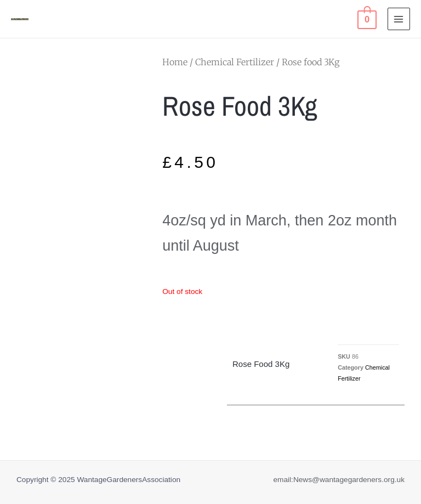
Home (175, 62)
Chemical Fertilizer (235, 62)
